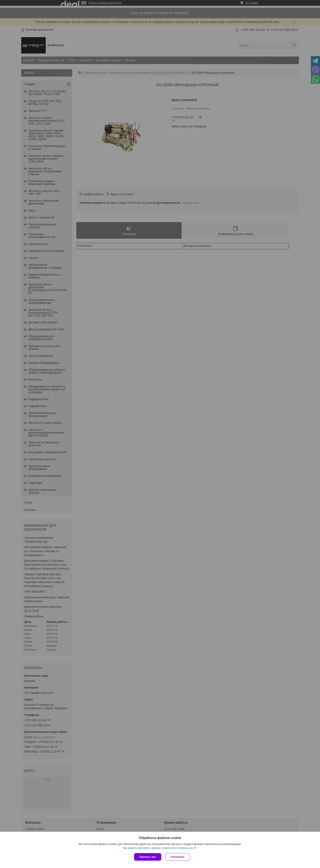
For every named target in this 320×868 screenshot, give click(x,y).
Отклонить (178, 857)
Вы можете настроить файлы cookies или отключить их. (159, 848)
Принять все (148, 857)
